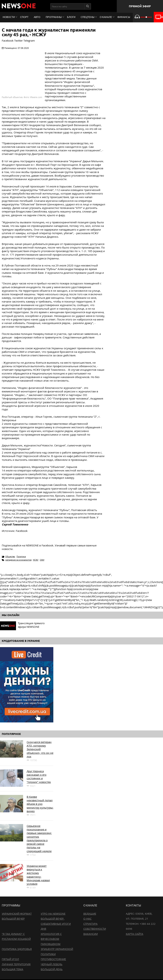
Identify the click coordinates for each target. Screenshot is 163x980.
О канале (106, 17)
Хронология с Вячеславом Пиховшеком (51, 939)
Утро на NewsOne (53, 914)
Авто (37, 17)
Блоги (71, 17)
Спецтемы (88, 17)
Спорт (24, 17)
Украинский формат (17, 914)
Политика (21, 556)
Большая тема (13, 969)
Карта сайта (135, 934)
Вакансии (91, 934)
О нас (87, 919)
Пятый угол (10, 959)
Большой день (52, 969)
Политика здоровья (17, 949)
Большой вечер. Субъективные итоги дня (56, 924)
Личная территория (16, 964)
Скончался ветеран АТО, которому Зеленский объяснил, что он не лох (40, 749)
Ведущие (90, 914)
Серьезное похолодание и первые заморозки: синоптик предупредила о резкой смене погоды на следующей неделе (39, 838)
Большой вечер (13, 919)
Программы (54, 17)
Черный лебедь (52, 964)
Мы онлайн (11, 615)
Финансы (124, 17)
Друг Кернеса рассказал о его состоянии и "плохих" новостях (39, 777)
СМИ (42, 560)
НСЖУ (36, 560)
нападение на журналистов (18, 560)
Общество (10, 556)
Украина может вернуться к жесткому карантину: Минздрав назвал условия (38, 875)
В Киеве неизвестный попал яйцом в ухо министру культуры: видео (40, 804)
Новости (9, 17)
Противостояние (53, 959)
